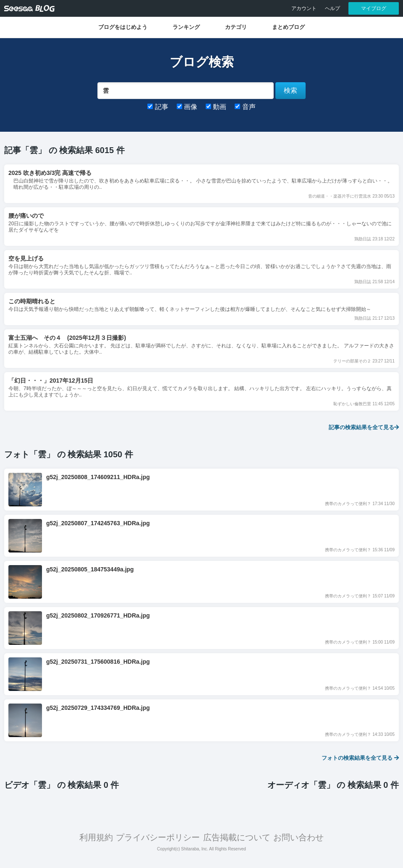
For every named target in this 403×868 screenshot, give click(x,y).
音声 (245, 107)
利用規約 (96, 837)
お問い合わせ (298, 837)
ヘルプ (332, 8)
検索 (290, 90)
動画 (216, 107)
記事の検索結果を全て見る (364, 427)
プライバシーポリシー (158, 837)
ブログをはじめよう (123, 27)
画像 (187, 107)
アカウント (304, 8)
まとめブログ (288, 27)
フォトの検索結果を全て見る (360, 758)
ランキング (186, 27)
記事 (158, 107)
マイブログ (374, 8)
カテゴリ (236, 27)
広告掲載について (237, 837)
